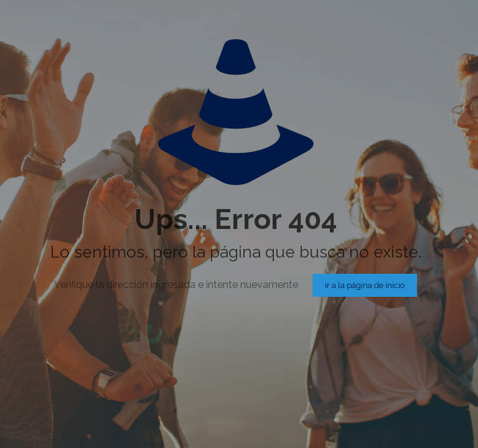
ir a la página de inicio (365, 285)
